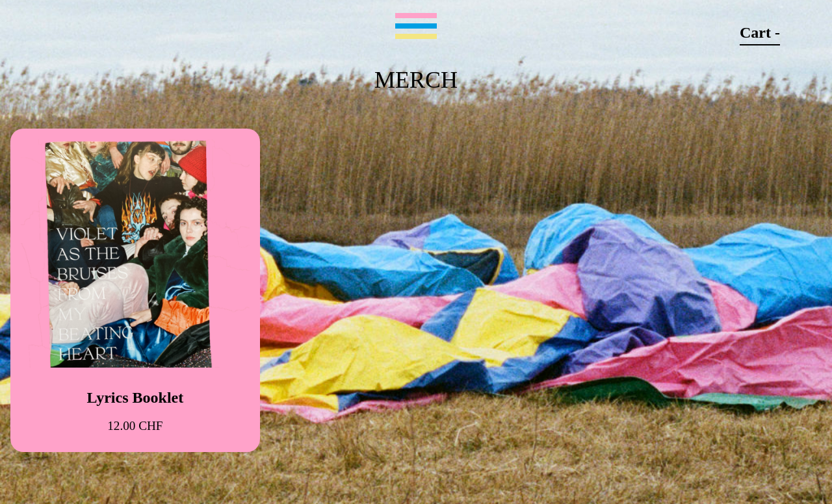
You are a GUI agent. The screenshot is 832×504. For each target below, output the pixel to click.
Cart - (760, 32)
